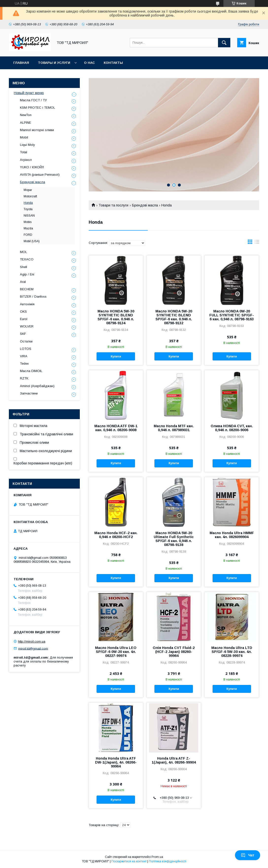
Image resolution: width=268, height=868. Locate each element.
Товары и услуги (54, 63)
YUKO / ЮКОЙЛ (32, 167)
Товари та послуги (113, 205)
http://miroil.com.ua (32, 641)
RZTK (24, 378)
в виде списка (257, 243)
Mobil (24, 137)
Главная (21, 63)
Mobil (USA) (32, 241)
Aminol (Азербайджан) (37, 386)
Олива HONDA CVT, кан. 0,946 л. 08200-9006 (232, 428)
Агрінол (26, 160)
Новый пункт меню (29, 93)
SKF (23, 334)
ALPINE (25, 123)
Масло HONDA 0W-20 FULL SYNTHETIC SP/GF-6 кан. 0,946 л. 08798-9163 (232, 315)
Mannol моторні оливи (37, 130)
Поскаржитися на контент (129, 861)
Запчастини (29, 393)
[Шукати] (224, 43)
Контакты (113, 63)
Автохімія (27, 304)
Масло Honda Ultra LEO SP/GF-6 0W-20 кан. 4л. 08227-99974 (116, 652)
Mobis (28, 222)
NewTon (26, 115)
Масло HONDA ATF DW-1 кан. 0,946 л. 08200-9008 (116, 428)
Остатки (26, 341)
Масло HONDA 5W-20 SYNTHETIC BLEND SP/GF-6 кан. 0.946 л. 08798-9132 (174, 317)
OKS (23, 312)
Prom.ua (157, 857)
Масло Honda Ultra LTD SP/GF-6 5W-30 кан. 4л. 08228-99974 (232, 652)
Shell (24, 267)
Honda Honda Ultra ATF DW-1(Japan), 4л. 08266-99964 (116, 762)
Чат (248, 855)
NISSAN (29, 216)
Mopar (28, 190)
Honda (28, 203)
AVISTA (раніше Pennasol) (40, 175)
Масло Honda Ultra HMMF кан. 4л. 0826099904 (232, 535)
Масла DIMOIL (31, 371)
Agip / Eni (27, 274)
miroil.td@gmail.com (33, 648)
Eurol (24, 319)
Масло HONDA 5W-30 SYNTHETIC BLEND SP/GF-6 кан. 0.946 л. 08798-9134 (116, 317)
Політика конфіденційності (167, 861)
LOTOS (26, 349)
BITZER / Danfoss (33, 297)
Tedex (24, 364)
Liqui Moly (27, 145)
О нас (89, 63)
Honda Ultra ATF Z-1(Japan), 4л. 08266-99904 (174, 760)
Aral (23, 282)
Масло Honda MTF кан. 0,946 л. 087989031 (174, 428)
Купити (116, 357)
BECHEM (27, 289)
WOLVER (27, 326)
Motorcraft (30, 196)
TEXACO (27, 259)
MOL (24, 252)
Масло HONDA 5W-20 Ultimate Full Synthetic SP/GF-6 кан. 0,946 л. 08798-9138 (174, 539)
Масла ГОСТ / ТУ (33, 100)
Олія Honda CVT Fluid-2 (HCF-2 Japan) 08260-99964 (174, 652)
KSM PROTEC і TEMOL (38, 108)
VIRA (24, 356)
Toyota (28, 209)
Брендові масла (145, 205)
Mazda (28, 228)
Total (24, 152)
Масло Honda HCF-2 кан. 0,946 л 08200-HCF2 (116, 535)
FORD (28, 235)
